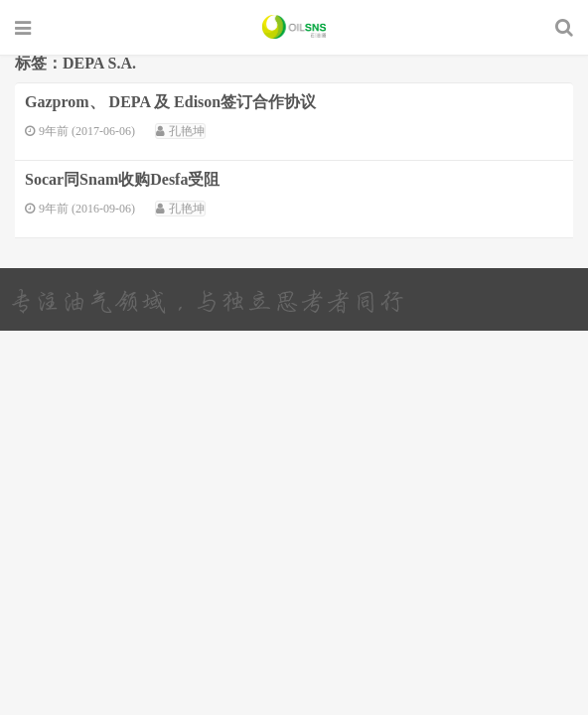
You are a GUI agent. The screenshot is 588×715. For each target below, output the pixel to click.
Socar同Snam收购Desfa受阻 (122, 179)
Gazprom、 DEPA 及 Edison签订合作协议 (170, 102)
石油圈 (294, 27)
